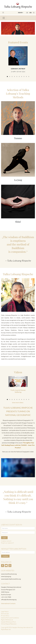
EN (31, 13)
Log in (4, 538)
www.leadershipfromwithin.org (11, 579)
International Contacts (8, 603)
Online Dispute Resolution (9, 624)
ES (34, 13)
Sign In (20, 13)
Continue (5, 556)
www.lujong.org (6, 576)
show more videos (18, 402)
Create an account (6, 541)
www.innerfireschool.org (9, 574)
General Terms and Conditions (10, 618)
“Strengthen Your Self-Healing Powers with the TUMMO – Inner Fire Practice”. (18, 445)
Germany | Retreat (18, 69)
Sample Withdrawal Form (9, 622)
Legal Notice (5, 612)
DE (27, 13)
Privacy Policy (5, 616)
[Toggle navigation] (3, 13)
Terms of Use (5, 614)
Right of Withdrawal (7, 620)
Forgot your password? (7, 543)
